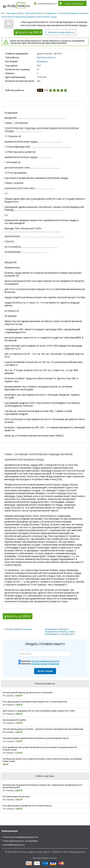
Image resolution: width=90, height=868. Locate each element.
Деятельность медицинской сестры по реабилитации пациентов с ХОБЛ (39, 711)
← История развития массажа (17, 629)
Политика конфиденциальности (21, 837)
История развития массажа (16, 796)
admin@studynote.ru (48, 4)
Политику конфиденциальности (45, 661)
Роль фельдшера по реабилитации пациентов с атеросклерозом (35, 702)
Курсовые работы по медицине (41, 13)
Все (3, 13)
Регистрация (45, 671)
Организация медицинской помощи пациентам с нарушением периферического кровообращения (42, 786)
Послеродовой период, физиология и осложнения (28, 692)
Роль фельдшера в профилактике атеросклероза (27, 806)
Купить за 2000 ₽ (19, 616)
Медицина (42, 61)
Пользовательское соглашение (20, 841)
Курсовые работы (15, 13)
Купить (30, 32)
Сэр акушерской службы (14, 720)
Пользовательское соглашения (45, 664)
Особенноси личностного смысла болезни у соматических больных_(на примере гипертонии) (42, 760)
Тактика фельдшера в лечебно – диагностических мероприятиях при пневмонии (43, 729)
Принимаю (40, 661)
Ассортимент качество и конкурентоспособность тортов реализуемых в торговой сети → (61, 632)
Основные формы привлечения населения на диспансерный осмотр (36, 738)
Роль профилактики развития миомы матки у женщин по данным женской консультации (40, 748)
